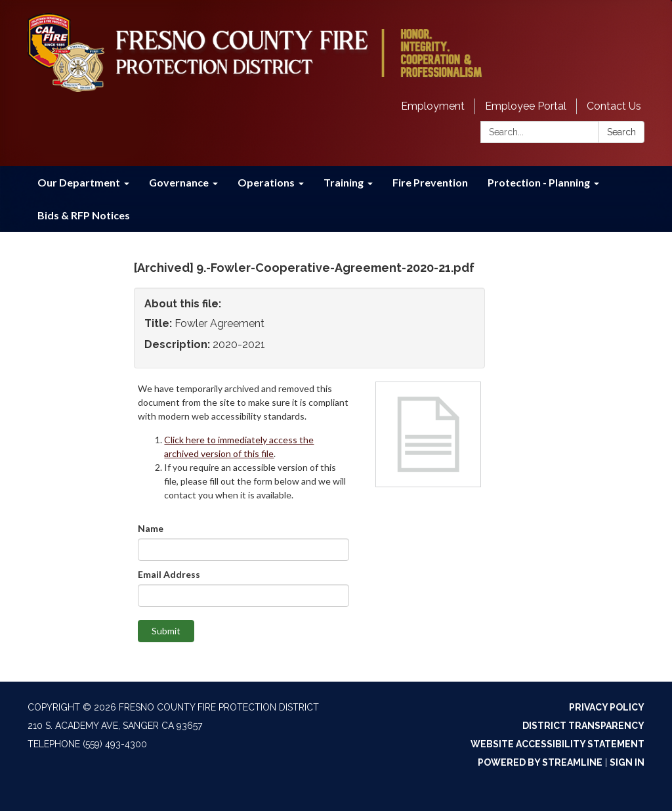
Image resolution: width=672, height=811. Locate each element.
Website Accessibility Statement (557, 744)
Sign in (627, 762)
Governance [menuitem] (179, 182)
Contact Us (614, 106)
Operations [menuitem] (266, 182)
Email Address (169, 574)
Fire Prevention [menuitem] (430, 182)
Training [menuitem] (344, 182)
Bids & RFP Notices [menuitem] (84, 215)
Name (151, 528)
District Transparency (583, 726)
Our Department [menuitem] (79, 182)
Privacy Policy (607, 707)
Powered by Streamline (540, 762)
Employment (433, 106)
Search (621, 132)
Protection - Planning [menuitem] (539, 182)
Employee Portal (526, 106)
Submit (166, 631)
